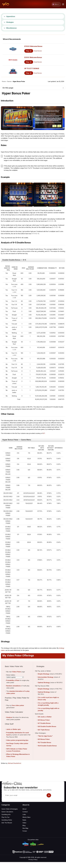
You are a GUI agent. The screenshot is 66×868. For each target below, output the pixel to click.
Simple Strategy (44, 674)
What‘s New (26, 817)
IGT (44, 433)
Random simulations (14, 686)
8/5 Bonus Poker (44, 720)
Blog (24, 825)
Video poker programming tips (17, 740)
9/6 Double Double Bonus (47, 726)
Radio (24, 820)
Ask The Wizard (7, 823)
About (24, 809)
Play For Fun (5, 817)
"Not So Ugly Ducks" (45, 736)
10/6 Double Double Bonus (47, 746)
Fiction (25, 831)
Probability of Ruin (13, 680)
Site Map (25, 828)
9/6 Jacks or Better (45, 717)
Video (24, 823)
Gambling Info (6, 814)
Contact (25, 812)
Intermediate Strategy (46, 677)
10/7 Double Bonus (44, 742)
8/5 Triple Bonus (44, 730)
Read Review (38, 51)
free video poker (18, 705)
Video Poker (17, 672)
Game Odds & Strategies (10, 809)
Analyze (9, 717)
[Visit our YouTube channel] (3, 798)
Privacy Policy (33, 860)
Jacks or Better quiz (13, 729)
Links (24, 814)
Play (29, 51)
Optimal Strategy (44, 683)
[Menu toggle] (63, 4)
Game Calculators (7, 812)
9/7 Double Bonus (44, 723)
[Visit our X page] (7, 798)
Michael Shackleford (15, 763)
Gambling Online (7, 820)
